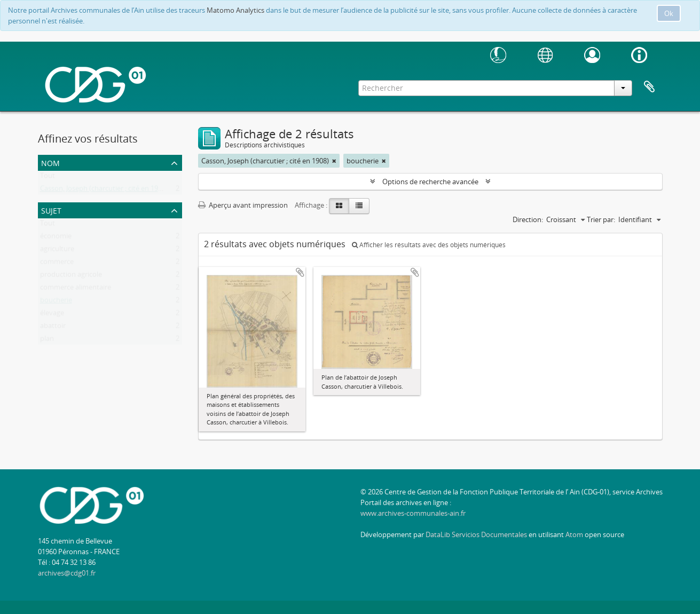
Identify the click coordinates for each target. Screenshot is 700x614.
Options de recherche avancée (430, 182)
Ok (669, 13)
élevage (52, 315)
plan (47, 341)
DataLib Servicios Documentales (476, 534)
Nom (50, 162)
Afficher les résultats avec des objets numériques (429, 245)
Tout (48, 178)
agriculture (57, 251)
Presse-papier (649, 87)
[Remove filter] (334, 161)
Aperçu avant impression (243, 205)
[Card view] (339, 206)
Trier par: (601, 219)
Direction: (528, 219)
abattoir (53, 328)
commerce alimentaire (76, 289)
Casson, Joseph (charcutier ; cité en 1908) (104, 191)
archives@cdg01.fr (67, 573)
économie (56, 238)
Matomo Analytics (235, 10)
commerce (57, 264)
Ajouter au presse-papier (300, 272)
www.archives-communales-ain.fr (413, 513)
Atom (574, 534)
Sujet (51, 210)
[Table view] (359, 206)
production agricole (71, 277)
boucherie (56, 302)
